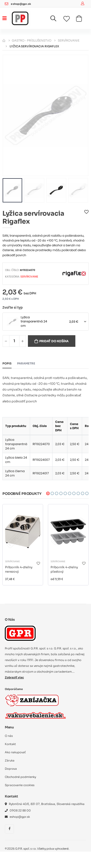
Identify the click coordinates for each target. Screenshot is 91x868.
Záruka (10, 761)
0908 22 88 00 (20, 811)
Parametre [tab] (26, 363)
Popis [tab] (7, 363)
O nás (9, 736)
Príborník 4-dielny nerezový (19, 569)
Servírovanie (69, 40)
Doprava (11, 769)
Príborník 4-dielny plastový (64, 569)
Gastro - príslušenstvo (31, 40)
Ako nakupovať (15, 752)
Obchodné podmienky (20, 777)
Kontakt (10, 744)
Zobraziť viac (14, 677)
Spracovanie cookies (20, 785)
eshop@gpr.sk (21, 4)
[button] (56, 19)
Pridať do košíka (54, 341)
